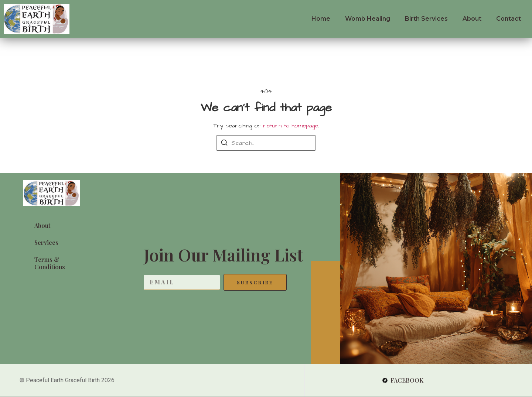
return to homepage (291, 126)
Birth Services (426, 19)
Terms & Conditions (50, 263)
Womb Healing (368, 19)
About (472, 19)
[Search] (224, 144)
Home (321, 19)
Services (46, 242)
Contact (509, 19)
